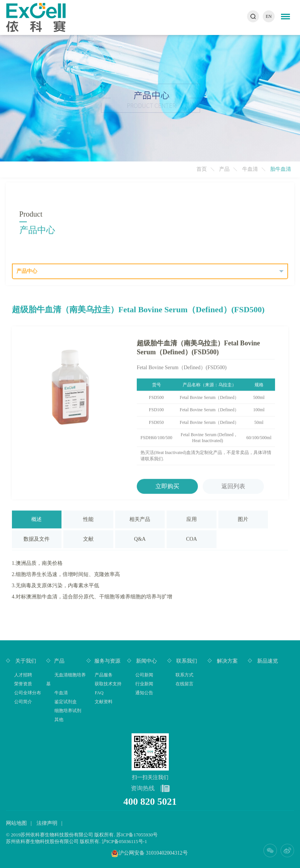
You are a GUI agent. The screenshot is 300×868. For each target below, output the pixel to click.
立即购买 (167, 486)
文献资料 (104, 702)
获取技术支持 (108, 684)
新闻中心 (146, 661)
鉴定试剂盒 (66, 702)
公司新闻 (144, 675)
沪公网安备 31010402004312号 (153, 853)
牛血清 (250, 169)
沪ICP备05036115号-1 (124, 841)
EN (269, 16)
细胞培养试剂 (68, 711)
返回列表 (233, 486)
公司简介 (23, 702)
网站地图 (16, 823)
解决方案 (227, 661)
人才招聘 (23, 675)
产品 (224, 169)
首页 (202, 169)
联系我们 (186, 661)
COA (192, 538)
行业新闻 (144, 684)
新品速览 (267, 661)
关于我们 (25, 661)
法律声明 (47, 823)
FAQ (99, 693)
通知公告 (144, 693)
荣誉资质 (23, 684)
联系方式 (184, 675)
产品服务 (104, 675)
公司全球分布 (28, 693)
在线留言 (184, 684)
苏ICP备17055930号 (137, 835)
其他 (59, 720)
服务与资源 (107, 661)
